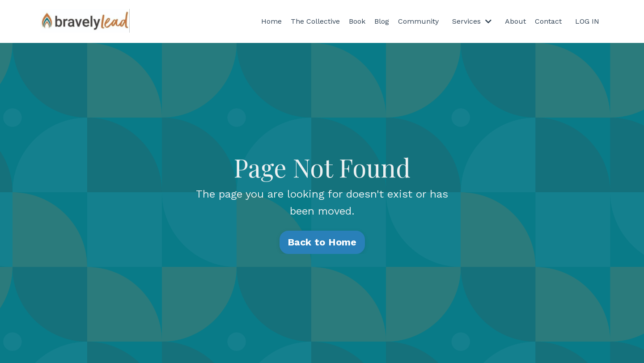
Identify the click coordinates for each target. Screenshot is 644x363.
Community (418, 21)
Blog (382, 21)
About (515, 21)
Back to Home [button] (322, 242)
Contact (548, 21)
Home (271, 21)
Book (357, 21)
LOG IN (587, 21)
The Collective (315, 21)
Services (472, 21)
